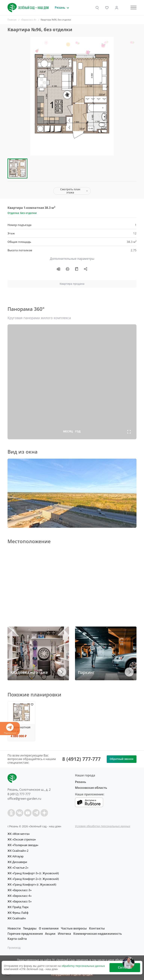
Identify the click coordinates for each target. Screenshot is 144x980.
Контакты (97, 928)
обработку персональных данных (83, 966)
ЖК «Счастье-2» (18, 868)
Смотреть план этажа (70, 191)
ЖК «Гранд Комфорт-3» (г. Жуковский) (33, 873)
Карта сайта (17, 939)
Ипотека (64, 934)
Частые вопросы (74, 928)
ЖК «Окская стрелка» (22, 839)
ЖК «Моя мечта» (19, 834)
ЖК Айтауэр (15, 856)
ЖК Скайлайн (17, 918)
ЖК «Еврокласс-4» (19, 896)
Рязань (81, 782)
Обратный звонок (122, 759)
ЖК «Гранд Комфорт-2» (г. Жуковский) (33, 879)
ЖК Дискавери (17, 862)
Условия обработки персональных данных (103, 826)
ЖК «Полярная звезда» (23, 845)
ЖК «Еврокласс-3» (19, 890)
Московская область (91, 788)
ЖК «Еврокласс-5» (19, 901)
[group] (72, 96)
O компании (49, 928)
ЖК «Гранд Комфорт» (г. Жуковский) (32, 884)
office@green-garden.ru (24, 799)
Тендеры (30, 928)
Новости (14, 928)
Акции (50, 934)
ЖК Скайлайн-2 (18, 851)
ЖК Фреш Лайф (18, 913)
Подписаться (10, 729)
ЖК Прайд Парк (18, 907)
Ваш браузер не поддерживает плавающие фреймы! (72, 493)
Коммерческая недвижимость (98, 934)
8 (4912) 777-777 (81, 759)
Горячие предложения (25, 934)
